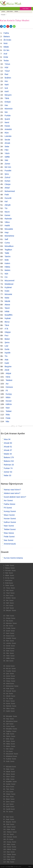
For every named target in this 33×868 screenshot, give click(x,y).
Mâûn (8, 397)
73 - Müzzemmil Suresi (11, 754)
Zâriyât (8, 205)
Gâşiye (8, 332)
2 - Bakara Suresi (9, 568)
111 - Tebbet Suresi (10, 854)
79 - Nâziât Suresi (9, 772)
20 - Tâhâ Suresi (9, 616)
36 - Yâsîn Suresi (9, 656)
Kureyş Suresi (10, 511)
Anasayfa (3, 15)
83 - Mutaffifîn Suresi (10, 782)
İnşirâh (8, 353)
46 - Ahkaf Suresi (9, 684)
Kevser (9, 401)
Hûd (7, 67)
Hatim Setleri (10, 11)
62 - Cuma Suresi (9, 726)
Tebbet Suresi (10, 529)
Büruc (7, 322)
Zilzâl (7, 370)
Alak (7, 360)
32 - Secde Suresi (9, 646)
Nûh (7, 274)
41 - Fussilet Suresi (9, 671)
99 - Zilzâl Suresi (9, 824)
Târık (7, 325)
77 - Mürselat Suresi (10, 767)
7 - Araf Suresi (8, 581)
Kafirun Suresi (10, 522)
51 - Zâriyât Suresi (9, 696)
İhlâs (8, 415)
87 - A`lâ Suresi (8, 792)
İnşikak (8, 318)
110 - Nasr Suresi (9, 852)
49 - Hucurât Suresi (10, 691)
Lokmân (8, 136)
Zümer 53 (8, 472)
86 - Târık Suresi (9, 789)
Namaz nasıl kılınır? (12, 490)
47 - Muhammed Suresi (11, 686)
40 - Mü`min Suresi (9, 669)
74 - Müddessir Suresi (10, 756)
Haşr (7, 232)
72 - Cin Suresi (8, 751)
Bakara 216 (9, 461)
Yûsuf (7, 71)
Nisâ (6, 43)
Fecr (7, 336)
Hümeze (10, 387)
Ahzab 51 (8, 447)
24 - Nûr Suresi (8, 626)
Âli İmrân (8, 40)
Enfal (6, 57)
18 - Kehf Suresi (9, 608)
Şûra (7, 174)
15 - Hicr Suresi (8, 600)
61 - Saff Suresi (8, 724)
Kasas (7, 126)
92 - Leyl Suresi (8, 804)
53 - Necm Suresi (9, 701)
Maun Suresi (9, 515)
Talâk (7, 253)
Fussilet (8, 171)
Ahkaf (7, 188)
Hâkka (8, 267)
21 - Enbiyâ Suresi (9, 618)
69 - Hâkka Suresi (9, 744)
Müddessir (9, 284)
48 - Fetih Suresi (9, 689)
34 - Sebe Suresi (9, 651)
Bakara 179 (9, 457)
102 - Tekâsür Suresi (10, 832)
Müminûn (9, 109)
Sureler (3, 11)
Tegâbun (9, 250)
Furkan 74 (8, 468)
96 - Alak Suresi (8, 817)
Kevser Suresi (10, 519)
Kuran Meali (11, 867)
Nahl (7, 85)
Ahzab (7, 143)
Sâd (7, 160)
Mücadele (9, 229)
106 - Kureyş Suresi (10, 842)
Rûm (7, 133)
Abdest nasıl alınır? (12, 493)
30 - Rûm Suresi (9, 641)
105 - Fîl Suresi (8, 839)
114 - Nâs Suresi (9, 862)
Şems (7, 342)
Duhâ (7, 349)
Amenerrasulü (10, 544)
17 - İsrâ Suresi (8, 606)
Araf (5, 54)
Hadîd (7, 226)
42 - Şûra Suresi (9, 674)
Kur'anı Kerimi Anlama (13, 558)
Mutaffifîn (9, 315)
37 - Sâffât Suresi (9, 658)
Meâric (8, 270)
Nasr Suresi (9, 526)
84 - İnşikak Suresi (9, 784)
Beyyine (8, 366)
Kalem (8, 263)
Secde (8, 140)
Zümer (7, 164)
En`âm (7, 50)
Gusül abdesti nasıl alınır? (15, 497)
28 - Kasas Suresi (9, 636)
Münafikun (9, 246)
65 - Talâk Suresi (9, 734)
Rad (7, 74)
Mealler (16, 11)
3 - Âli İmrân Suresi (9, 571)
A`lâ (7, 329)
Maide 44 (8, 454)
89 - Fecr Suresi (8, 797)
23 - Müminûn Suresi (10, 623)
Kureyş (9, 394)
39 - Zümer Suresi (9, 666)
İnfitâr (7, 311)
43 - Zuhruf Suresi (9, 676)
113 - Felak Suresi (9, 859)
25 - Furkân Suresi (9, 628)
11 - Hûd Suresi (8, 590)
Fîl (7, 391)
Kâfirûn (9, 404)
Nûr (6, 112)
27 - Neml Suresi (9, 633)
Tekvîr (7, 308)
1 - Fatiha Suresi (9, 565)
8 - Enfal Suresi (8, 583)
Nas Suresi (9, 540)
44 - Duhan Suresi (9, 679)
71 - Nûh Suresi (8, 749)
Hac (6, 105)
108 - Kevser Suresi (10, 847)
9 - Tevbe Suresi (9, 585)
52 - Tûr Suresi (8, 699)
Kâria (8, 377)
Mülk (7, 260)
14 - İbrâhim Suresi (9, 598)
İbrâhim (8, 78)
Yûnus (8, 64)
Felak (8, 418)
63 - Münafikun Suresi (10, 729)
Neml (7, 122)
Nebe (7, 298)
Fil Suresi (8, 508)
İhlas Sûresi (9, 533)
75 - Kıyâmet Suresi (10, 759)
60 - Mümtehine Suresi (10, 721)
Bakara (7, 37)
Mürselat (8, 294)
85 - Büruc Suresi (9, 787)
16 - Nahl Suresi (9, 603)
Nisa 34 (7, 439)
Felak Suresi (9, 537)
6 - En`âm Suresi (9, 578)
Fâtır (7, 150)
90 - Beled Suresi (9, 799)
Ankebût (8, 129)
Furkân (8, 116)
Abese (8, 305)
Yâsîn (7, 153)
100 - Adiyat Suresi (9, 827)
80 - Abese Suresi (9, 774)
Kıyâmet (8, 287)
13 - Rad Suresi (8, 596)
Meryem (8, 95)
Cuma (7, 243)
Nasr (8, 408)
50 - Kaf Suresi (8, 694)
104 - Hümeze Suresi (10, 837)
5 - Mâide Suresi (9, 575)
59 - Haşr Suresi (9, 719)
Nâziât (8, 301)
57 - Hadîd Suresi (9, 711)
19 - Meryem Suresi (10, 610)
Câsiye (8, 184)
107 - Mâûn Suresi (9, 844)
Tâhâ (7, 98)
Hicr (7, 81)
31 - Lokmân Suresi (10, 643)
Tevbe (6, 61)
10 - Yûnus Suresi (9, 588)
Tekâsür (9, 380)
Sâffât (7, 157)
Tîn (6, 356)
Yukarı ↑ (30, 867)
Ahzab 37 (8, 450)
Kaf (6, 201)
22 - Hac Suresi (8, 621)
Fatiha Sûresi (10, 504)
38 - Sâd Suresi (8, 661)
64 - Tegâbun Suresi (10, 731)
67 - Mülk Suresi (9, 739)
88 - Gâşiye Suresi (9, 794)
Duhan (7, 181)
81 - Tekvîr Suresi (9, 777)
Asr (7, 384)
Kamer (8, 215)
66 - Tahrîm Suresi (9, 736)
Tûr (6, 208)
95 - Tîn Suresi (8, 812)
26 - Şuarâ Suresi (9, 631)
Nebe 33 (7, 475)
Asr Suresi (8, 500)
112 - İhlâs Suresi (9, 857)
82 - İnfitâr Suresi (9, 779)
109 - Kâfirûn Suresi (10, 849)
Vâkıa (7, 222)
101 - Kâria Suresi (9, 829)
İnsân (7, 291)
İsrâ (7, 88)
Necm (7, 212)
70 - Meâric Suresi (9, 746)
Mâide (6, 47)
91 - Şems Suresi (9, 802)
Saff (7, 239)
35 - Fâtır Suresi (9, 653)
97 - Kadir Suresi (9, 819)
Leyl (7, 346)
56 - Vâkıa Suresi (9, 709)
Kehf (7, 91)
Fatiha (7, 33)
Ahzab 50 (8, 443)
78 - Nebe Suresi (9, 769)
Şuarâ (7, 119)
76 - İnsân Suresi (9, 761)
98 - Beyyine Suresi (10, 822)
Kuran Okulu (26, 9)
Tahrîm (8, 257)
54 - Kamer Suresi (9, 704)
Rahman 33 (9, 465)
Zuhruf (8, 177)
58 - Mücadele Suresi (10, 716)
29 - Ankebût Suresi (10, 638)
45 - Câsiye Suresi (9, 681)
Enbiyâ (8, 102)
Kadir (7, 363)
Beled (7, 339)
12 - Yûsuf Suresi (9, 593)
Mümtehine (9, 236)
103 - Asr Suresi (8, 834)
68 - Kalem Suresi (9, 741)
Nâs (8, 421)
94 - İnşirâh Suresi (9, 809)
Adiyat (9, 373)
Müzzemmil (10, 281)
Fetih (7, 195)
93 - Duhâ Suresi (9, 807)
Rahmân (9, 219)
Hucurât (8, 198)
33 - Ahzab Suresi (9, 648)
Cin (6, 277)
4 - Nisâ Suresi (8, 573)
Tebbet (9, 411)
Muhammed (10, 191)
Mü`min (8, 167)
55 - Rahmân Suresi (10, 706)
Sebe (7, 147)
